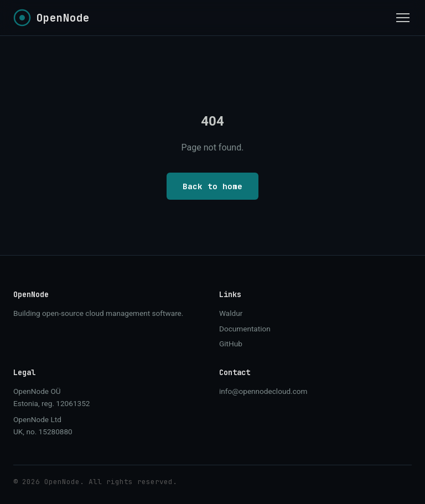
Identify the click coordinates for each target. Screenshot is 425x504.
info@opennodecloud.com (263, 391)
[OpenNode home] (51, 18)
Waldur (231, 313)
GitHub (231, 344)
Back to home (212, 186)
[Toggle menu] (403, 18)
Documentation (245, 329)
